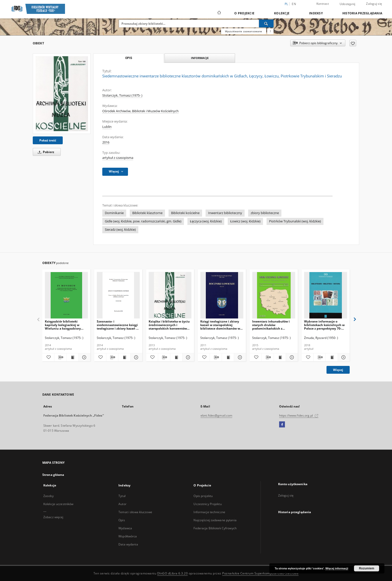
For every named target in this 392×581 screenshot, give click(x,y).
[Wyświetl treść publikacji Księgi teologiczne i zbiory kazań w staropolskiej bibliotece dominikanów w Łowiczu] (228, 357)
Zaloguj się (374, 4)
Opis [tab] (129, 58)
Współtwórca (128, 536)
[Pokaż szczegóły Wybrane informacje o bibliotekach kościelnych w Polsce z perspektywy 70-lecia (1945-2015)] (343, 357)
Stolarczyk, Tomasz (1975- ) (122, 95)
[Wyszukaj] (266, 23)
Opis (122, 520)
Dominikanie (114, 213)
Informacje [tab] (200, 58)
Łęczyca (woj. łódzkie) (206, 221)
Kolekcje (282, 13)
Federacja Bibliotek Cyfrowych (215, 528)
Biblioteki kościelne (185, 213)
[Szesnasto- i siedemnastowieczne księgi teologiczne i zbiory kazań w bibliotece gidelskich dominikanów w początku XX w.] (118, 295)
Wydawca (125, 528)
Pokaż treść (48, 140)
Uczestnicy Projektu (207, 504)
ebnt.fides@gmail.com (216, 415)
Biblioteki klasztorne (147, 213)
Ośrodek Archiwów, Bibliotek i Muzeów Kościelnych (140, 111)
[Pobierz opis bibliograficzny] (60, 357)
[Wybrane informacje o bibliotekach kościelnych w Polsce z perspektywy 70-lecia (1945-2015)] (326, 295)
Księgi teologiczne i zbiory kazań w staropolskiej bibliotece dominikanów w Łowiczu (220, 325)
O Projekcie (244, 13)
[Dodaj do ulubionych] (353, 43)
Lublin (107, 127)
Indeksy (316, 13)
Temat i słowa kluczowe (135, 512)
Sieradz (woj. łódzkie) (120, 230)
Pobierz (45, 152)
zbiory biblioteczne (265, 213)
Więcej (338, 370)
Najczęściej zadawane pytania (215, 520)
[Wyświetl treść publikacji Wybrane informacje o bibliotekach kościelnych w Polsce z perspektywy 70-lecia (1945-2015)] (332, 357)
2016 (106, 142)
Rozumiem (367, 568)
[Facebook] (282, 425)
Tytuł (122, 496)
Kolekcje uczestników (58, 504)
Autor (122, 504)
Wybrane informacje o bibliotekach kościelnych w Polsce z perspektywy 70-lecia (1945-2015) (324, 325)
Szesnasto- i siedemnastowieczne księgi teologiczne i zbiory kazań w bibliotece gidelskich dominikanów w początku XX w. (118, 325)
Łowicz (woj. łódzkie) (245, 221)
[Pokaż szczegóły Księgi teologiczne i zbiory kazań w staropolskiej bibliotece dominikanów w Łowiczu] (239, 357)
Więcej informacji (337, 568)
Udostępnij (348, 4)
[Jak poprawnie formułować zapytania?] (270, 31)
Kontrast (323, 4)
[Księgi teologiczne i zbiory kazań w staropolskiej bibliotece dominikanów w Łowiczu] (222, 295)
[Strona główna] (219, 13)
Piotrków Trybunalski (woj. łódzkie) (295, 221)
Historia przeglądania (362, 13)
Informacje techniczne (209, 512)
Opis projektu (203, 496)
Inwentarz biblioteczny (225, 213)
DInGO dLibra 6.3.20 (173, 573)
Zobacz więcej (53, 517)
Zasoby (48, 496)
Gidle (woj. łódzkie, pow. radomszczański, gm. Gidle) (143, 221)
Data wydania (128, 544)
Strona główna (53, 475)
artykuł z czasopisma (118, 158)
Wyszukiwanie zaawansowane (244, 31)
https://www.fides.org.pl (299, 415)
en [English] (294, 4)
